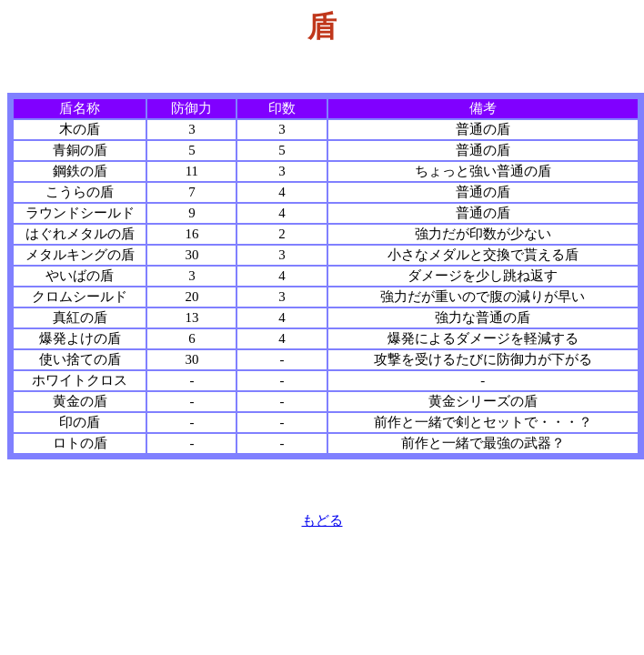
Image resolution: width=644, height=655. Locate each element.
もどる (322, 520)
